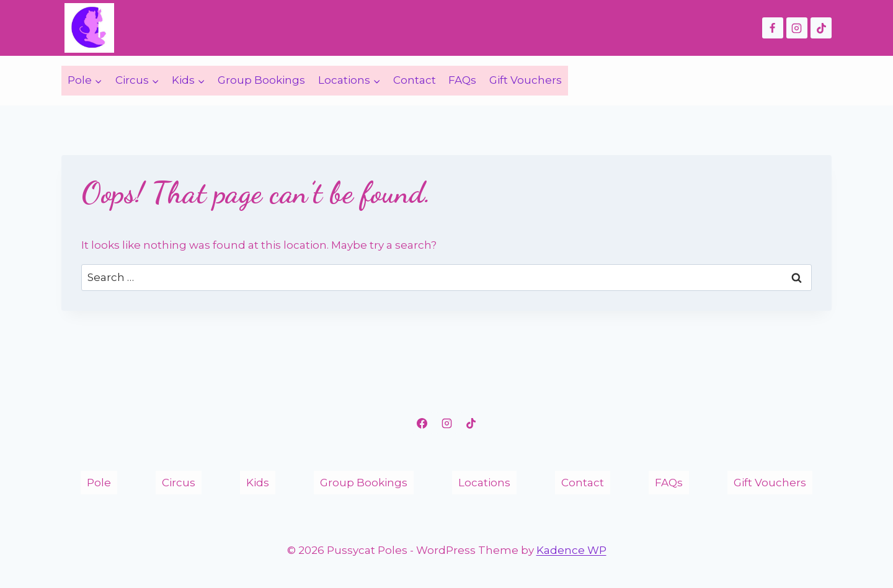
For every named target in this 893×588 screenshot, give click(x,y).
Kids (258, 483)
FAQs (462, 80)
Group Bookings (261, 80)
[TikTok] (821, 28)
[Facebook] (773, 28)
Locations (484, 483)
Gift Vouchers (526, 80)
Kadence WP (571, 550)
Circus (179, 483)
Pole (99, 483)
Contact (415, 80)
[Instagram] (797, 28)
